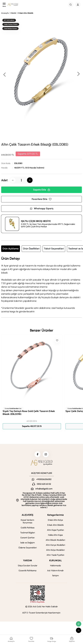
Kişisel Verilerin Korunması (27, 521)
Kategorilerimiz (56, 515)
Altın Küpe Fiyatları (56, 530)
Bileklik (14, 13)
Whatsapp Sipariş (42, 208)
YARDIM (27, 560)
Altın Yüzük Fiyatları (55, 555)
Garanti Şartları (27, 538)
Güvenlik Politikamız (27, 571)
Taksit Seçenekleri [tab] (54, 249)
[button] (78, 74)
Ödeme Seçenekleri (28, 548)
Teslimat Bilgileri (28, 533)
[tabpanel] (41, 285)
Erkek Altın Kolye (55, 520)
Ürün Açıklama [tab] (11, 249)
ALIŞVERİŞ (27, 515)
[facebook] (37, 454)
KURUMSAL (56, 560)
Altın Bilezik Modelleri (55, 540)
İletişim (56, 576)
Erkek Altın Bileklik (26, 13)
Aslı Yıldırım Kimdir (55, 571)
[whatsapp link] (79, 624)
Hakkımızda (55, 566)
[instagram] (46, 454)
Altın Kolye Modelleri (55, 550)
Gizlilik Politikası (28, 528)
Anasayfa (5, 13)
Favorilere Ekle (42, 199)
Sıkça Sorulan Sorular (28, 566)
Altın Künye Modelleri (56, 545)
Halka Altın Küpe (55, 535)
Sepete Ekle (42, 190)
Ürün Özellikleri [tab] (31, 249)
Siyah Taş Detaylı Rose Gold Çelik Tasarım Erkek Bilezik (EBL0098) (29, 413)
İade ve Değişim (27, 543)
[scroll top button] (79, 630)
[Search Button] (71, 5)
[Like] (57, 340)
